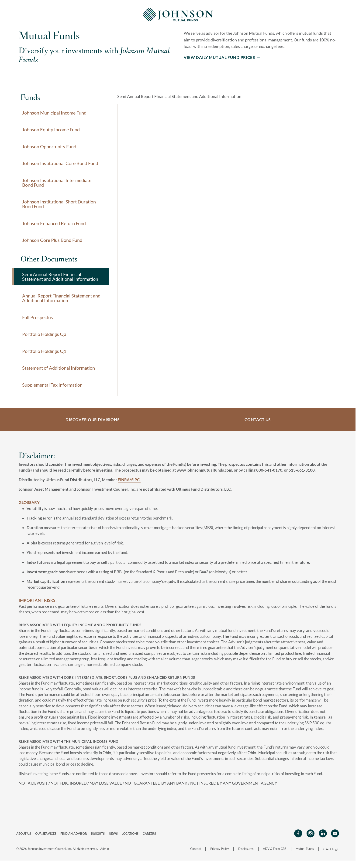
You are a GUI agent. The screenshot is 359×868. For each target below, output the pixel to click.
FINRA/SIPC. (129, 484)
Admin (105, 853)
